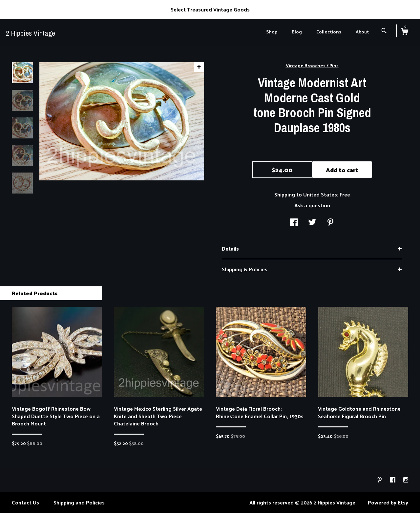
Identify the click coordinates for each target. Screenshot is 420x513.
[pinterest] (380, 480)
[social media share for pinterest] (330, 223)
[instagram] (406, 480)
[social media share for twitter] (312, 223)
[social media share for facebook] (294, 223)
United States (320, 194)
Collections (329, 32)
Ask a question (312, 205)
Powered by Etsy (388, 502)
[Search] (384, 31)
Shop (272, 32)
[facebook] (393, 480)
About (362, 32)
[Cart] (405, 32)
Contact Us (25, 502)
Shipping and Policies (79, 502)
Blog (297, 32)
